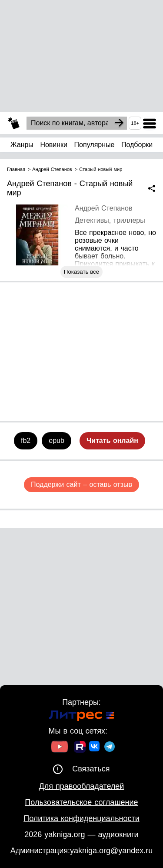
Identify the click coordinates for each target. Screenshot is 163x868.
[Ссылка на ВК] (95, 748)
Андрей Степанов (103, 208)
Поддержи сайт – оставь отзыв (81, 484)
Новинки (54, 145)
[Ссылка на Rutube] (80, 748)
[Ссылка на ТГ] (110, 748)
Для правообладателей (82, 786)
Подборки (137, 145)
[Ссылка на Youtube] (60, 748)
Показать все (81, 272)
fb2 (26, 441)
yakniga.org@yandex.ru (111, 851)
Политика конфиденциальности (81, 818)
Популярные (95, 145)
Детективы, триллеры (110, 220)
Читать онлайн (112, 441)
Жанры (22, 145)
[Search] (119, 123)
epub (57, 441)
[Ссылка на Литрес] (82, 717)
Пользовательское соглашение (81, 802)
